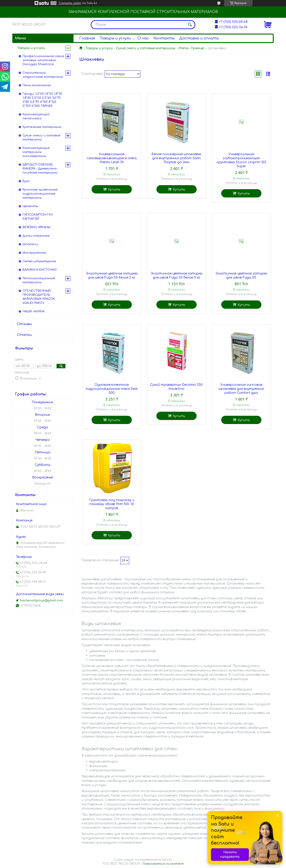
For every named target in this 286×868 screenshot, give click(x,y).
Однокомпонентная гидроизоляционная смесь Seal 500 (112, 389)
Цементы (30, 206)
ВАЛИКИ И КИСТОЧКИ (40, 270)
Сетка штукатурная (39, 261)
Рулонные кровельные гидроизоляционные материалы (40, 194)
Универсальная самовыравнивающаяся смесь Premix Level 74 (112, 158)
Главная (87, 38)
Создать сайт (70, 3)
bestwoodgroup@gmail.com (42, 600)
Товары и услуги (115, 38)
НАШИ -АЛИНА (34, 311)
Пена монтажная (37, 85)
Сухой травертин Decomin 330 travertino (176, 387)
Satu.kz (167, 860)
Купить (114, 190)
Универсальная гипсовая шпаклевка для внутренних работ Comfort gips (241, 389)
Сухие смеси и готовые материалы (146, 48)
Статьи (24, 335)
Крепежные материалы (42, 127)
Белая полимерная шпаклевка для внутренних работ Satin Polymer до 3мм (176, 158)
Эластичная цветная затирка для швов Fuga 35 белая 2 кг (112, 275)
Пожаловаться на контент (163, 864)
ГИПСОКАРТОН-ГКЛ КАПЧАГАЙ (38, 217)
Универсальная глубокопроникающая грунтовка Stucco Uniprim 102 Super (241, 160)
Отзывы (24, 324)
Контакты (164, 38)
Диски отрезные (36, 236)
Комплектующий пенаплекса (36, 116)
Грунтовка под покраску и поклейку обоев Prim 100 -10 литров (112, 504)
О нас (143, 38)
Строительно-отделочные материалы (43, 75)
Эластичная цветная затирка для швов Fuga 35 (241, 275)
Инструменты (34, 253)
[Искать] (190, 25)
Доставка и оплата (199, 38)
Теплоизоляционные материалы (39, 280)
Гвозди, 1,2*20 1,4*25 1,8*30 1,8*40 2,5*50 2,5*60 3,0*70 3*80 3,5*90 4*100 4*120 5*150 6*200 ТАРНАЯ (42, 100)
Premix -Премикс (192, 48)
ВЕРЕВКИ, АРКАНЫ (36, 227)
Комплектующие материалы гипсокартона (36, 152)
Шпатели (30, 244)
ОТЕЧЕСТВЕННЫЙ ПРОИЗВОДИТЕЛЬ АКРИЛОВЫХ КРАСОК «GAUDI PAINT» (39, 297)
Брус (26, 181)
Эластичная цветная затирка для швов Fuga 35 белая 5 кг (177, 275)
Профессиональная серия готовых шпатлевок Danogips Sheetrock (43, 60)
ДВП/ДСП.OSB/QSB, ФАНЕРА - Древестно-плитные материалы (40, 169)
